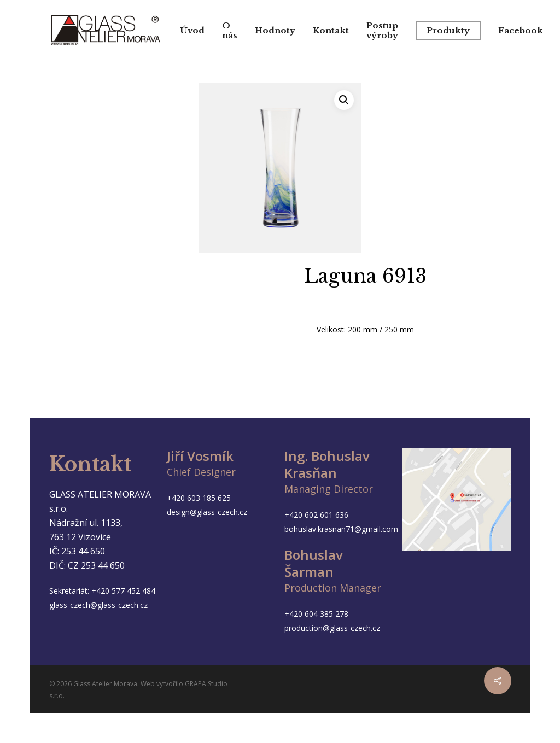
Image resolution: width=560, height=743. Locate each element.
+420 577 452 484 (123, 591)
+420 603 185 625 (199, 498)
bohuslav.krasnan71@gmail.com (341, 529)
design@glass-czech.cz (207, 512)
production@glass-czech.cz (332, 628)
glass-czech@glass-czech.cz (98, 605)
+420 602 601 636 (316, 515)
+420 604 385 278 (316, 614)
